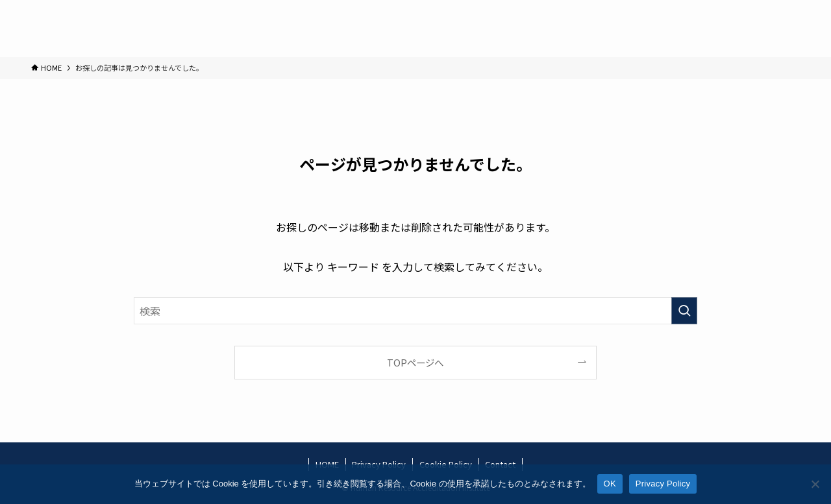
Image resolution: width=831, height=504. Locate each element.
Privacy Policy (663, 484)
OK (610, 484)
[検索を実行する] (684, 311)
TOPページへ (415, 362)
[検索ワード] (415, 311)
